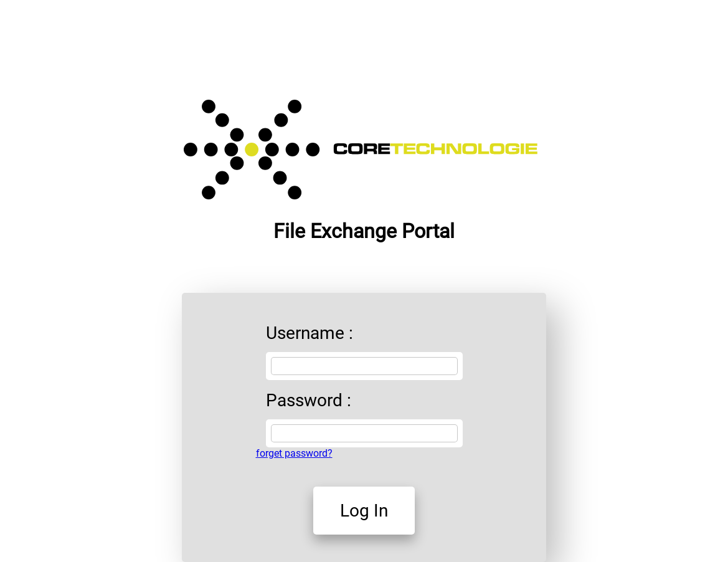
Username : (310, 333)
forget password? (294, 453)
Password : (309, 400)
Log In (364, 511)
